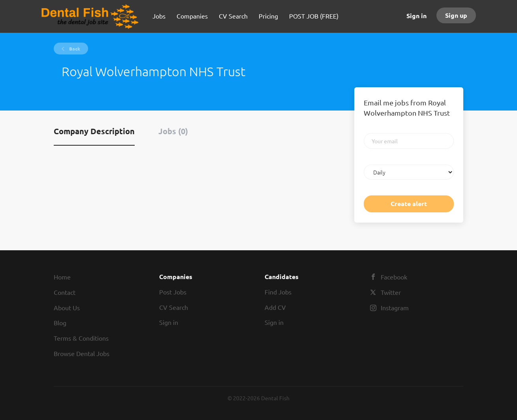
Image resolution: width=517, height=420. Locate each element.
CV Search (174, 307)
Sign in (416, 16)
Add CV (275, 307)
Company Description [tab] (94, 131)
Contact (65, 292)
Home (62, 277)
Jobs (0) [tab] (173, 131)
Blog (60, 322)
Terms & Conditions (81, 338)
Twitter (391, 292)
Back (74, 49)
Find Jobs (278, 292)
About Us (67, 307)
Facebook (394, 277)
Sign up (456, 15)
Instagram (395, 307)
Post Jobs (173, 292)
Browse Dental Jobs (82, 353)
